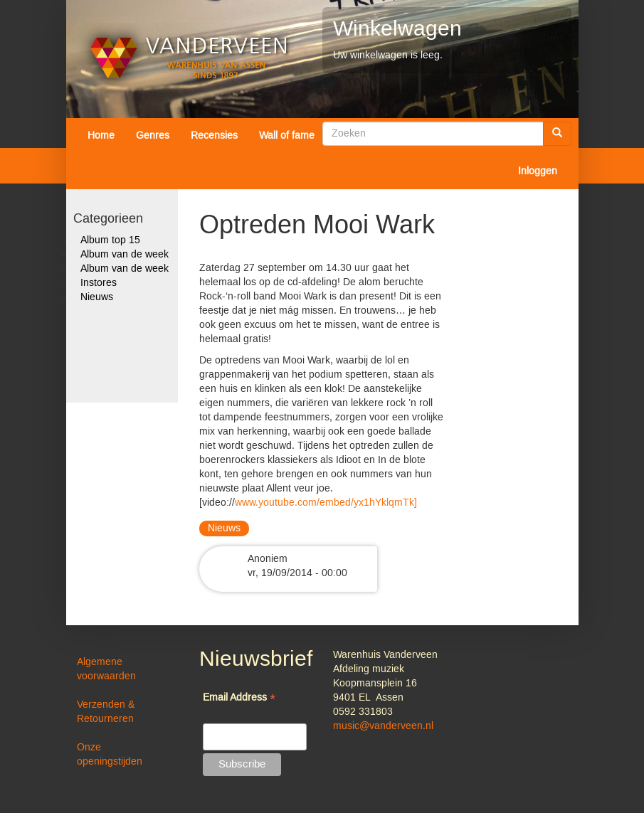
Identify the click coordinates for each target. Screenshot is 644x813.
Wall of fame (287, 136)
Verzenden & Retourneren (106, 712)
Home (101, 136)
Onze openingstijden (110, 755)
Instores (99, 283)
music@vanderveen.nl (383, 726)
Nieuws (97, 297)
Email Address (239, 699)
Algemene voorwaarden (106, 669)
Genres (153, 136)
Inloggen (538, 171)
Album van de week (125, 255)
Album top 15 (110, 240)
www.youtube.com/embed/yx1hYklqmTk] (326, 503)
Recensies (214, 136)
